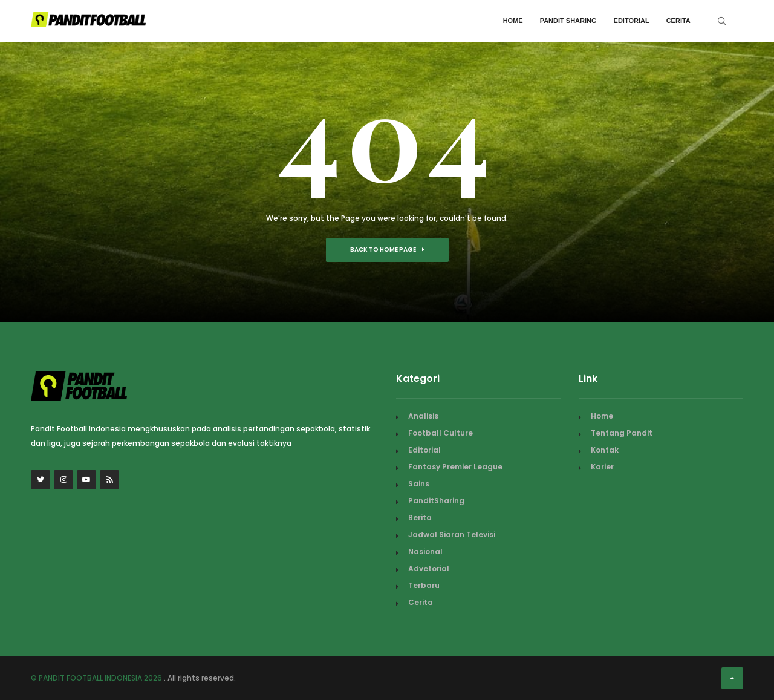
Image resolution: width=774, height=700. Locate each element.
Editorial (632, 21)
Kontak (605, 450)
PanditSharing (436, 501)
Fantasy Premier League (455, 467)
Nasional (425, 551)
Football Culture (441, 433)
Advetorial (429, 568)
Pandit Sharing (568, 21)
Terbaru (424, 585)
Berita (420, 518)
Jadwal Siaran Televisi (452, 535)
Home (513, 21)
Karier (602, 467)
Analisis (423, 416)
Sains (419, 484)
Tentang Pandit (622, 433)
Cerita (678, 21)
